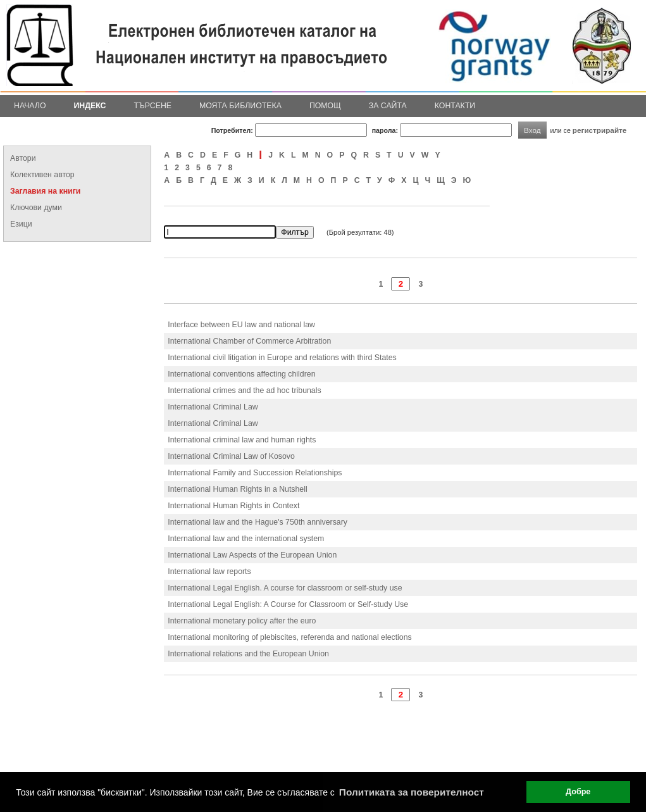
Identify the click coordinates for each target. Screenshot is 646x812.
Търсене (152, 106)
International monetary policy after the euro (242, 621)
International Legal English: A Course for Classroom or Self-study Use (288, 604)
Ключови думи (36, 208)
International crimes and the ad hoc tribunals (244, 390)
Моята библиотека (240, 106)
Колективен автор (42, 175)
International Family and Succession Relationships (255, 473)
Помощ (325, 106)
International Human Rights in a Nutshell (237, 489)
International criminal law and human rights (242, 440)
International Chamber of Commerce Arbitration (249, 341)
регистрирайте (600, 130)
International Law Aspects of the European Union (252, 555)
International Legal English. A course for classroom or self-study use (285, 588)
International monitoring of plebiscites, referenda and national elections (289, 637)
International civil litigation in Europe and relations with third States (282, 358)
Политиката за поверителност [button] (412, 792)
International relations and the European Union (248, 654)
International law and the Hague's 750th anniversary (258, 522)
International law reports (209, 572)
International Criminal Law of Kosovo (231, 456)
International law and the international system (246, 539)
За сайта (388, 106)
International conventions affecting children (241, 374)
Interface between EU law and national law (241, 325)
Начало (30, 106)
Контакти (455, 106)
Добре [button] (578, 792)
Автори (23, 158)
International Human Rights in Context (233, 506)
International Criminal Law (213, 407)
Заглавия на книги (45, 191)
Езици (21, 224)
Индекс (90, 106)
